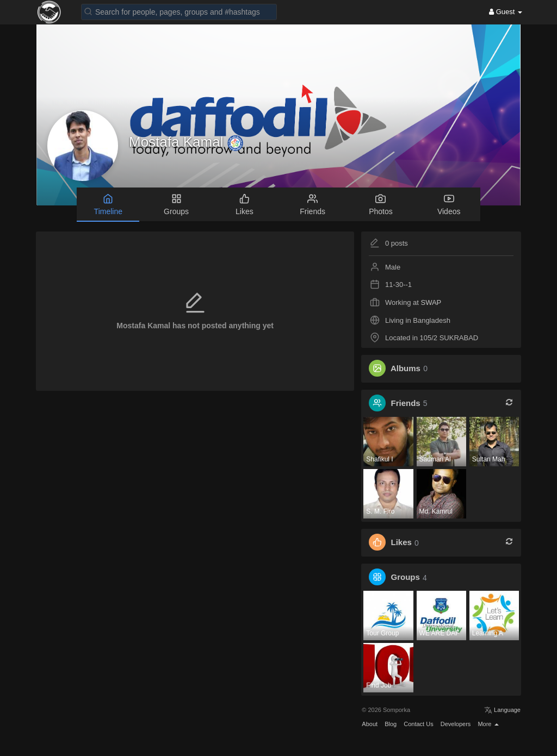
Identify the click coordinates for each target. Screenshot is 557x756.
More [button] (488, 724)
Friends (406, 403)
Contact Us (418, 724)
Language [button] (502, 710)
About (370, 724)
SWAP (431, 302)
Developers (456, 724)
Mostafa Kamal (178, 142)
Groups (406, 577)
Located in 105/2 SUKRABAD (432, 338)
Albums (406, 368)
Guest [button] (506, 12)
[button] (179, 11)
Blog (391, 724)
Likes (401, 543)
